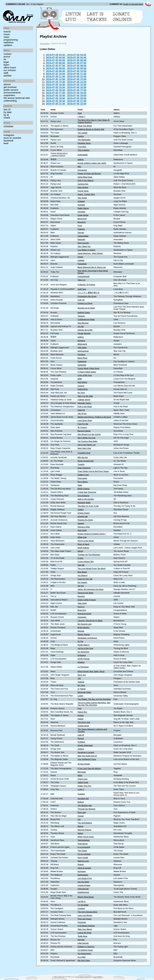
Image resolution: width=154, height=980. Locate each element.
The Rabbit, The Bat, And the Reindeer (94, 699)
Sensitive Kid (83, 799)
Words (80, 551)
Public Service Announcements (12, 91)
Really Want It (84, 645)
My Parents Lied (85, 624)
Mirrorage (82, 772)
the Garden (82, 582)
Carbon (81, 136)
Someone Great (84, 614)
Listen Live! (73, 17)
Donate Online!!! (122, 17)
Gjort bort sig (83, 889)
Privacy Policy (97, 977)
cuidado (81, 260)
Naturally (81, 239)
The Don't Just (84, 722)
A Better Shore (84, 400)
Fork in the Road (85, 407)
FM (5, 59)
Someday (82, 871)
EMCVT (7, 57)
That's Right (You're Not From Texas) (93, 471)
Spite (80, 485)
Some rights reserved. (83, 977)
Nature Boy (82, 712)
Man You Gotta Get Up (87, 756)
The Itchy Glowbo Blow (87, 912)
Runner (81, 738)
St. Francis (82, 427)
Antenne (81, 229)
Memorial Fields (84, 692)
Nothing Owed (84, 313)
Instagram (9, 135)
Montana (81, 341)
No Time (81, 393)
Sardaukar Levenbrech (87, 638)
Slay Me (81, 565)
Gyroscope (82, 170)
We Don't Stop (84, 960)
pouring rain (83, 516)
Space (80, 833)
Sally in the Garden (86, 499)
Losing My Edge (85, 933)
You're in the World (86, 541)
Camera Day (83, 184)
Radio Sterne (83, 208)
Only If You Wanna (86, 180)
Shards (81, 864)
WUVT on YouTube (12, 138)
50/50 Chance (84, 489)
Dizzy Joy (82, 675)
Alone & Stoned (84, 868)
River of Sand (83, 544)
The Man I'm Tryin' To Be (88, 506)
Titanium (81, 316)
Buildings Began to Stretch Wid (91, 129)
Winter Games (84, 634)
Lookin (80, 696)
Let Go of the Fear (85, 648)
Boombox (82, 222)
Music (7, 34)
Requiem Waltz (84, 503)
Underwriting (10, 101)
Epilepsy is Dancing (86, 947)
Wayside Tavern (84, 403)
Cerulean (82, 212)
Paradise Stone (84, 143)
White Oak (82, 537)
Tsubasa (81, 794)
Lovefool (81, 908)
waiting (81, 159)
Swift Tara (82, 289)
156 (79, 678)
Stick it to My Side (85, 396)
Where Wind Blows (86, 897)
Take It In (82, 280)
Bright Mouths (84, 627)
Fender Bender (84, 333)
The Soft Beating (85, 823)
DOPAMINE (83, 155)
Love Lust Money (85, 915)
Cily (79, 819)
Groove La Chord (85, 303)
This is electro (84, 150)
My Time (81, 685)
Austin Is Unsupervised (133, 4)
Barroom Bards (84, 431)
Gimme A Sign (84, 527)
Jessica (81, 749)
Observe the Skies (85, 593)
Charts (7, 118)
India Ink (81, 410)
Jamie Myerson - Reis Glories (90, 253)
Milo (79, 167)
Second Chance (84, 830)
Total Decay (83, 844)
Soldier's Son (83, 475)
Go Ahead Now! (84, 954)
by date (8, 112)
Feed (6, 143)
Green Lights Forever (87, 600)
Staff (6, 73)
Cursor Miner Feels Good (88, 368)
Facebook (8, 141)
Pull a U (81, 607)
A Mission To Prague (86, 285)
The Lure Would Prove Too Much (92, 568)
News (6, 37)
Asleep (81, 719)
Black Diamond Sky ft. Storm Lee (92, 267)
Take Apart (82, 603)
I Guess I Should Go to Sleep (90, 621)
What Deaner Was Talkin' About (91, 671)
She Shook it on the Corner (89, 434)
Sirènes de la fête (85, 330)
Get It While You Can (87, 438)
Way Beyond (83, 323)
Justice (81, 509)
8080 (80, 379)
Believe (81, 802)
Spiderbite (82, 365)
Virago (80, 257)
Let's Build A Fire (85, 878)
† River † (81, 117)
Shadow (81, 662)
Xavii (80, 113)
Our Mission (10, 70)
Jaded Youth (83, 782)
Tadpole (81, 682)
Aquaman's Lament (86, 752)
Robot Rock (83, 389)
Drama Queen (84, 513)
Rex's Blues (83, 482)
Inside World (83, 215)
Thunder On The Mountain (89, 555)
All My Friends (84, 659)
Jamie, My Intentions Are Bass (91, 589)
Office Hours (10, 68)
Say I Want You (84, 246)
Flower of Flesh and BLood (89, 173)
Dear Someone (84, 468)
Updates (8, 45)
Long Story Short (85, 420)
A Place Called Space (87, 372)
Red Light (82, 812)
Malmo (80, 826)
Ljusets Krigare (84, 885)
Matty (80, 775)
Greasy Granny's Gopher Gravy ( (92, 534)
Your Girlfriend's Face (87, 759)
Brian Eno (82, 610)
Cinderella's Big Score (87, 296)
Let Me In (82, 901)
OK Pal (81, 586)
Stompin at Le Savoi (86, 308)
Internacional (83, 351)
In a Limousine (84, 847)
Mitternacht (82, 344)
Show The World (85, 126)
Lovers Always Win (86, 562)
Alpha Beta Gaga (85, 177)
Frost (80, 226)
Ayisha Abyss (83, 726)
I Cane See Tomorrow (87, 492)
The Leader (82, 133)
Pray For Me (83, 424)
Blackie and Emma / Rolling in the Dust (94, 417)
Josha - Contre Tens (86, 194)
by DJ (6, 115)
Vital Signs (82, 348)
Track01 (81, 464)
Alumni (7, 84)
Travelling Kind (84, 453)
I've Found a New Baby (88, 441)
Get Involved (10, 87)
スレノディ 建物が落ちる (89, 293)
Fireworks (82, 922)
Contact (8, 54)
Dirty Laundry (83, 243)
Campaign (82, 617)
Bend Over (82, 219)
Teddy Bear (82, 936)
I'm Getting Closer (85, 950)
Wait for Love (83, 861)
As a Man (82, 957)
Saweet (81, 523)
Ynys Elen (82, 147)
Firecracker (82, 478)
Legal (6, 62)
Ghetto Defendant (85, 745)
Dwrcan (81, 233)
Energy (81, 715)
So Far (80, 641)
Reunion (81, 596)
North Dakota (83, 548)
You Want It (82, 575)
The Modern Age (85, 805)
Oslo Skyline (83, 187)
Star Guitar (82, 198)
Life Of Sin (82, 413)
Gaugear (81, 205)
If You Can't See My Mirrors (89, 768)
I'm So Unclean (84, 854)
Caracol (81, 386)
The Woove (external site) (17, 98)
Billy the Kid (83, 457)
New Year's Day (84, 448)
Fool (79, 708)
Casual (81, 816)
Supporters (9, 95)
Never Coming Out (86, 461)
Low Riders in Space (86, 250)
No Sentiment (83, 652)
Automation (45, 44)
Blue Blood (82, 572)
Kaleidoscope (83, 892)
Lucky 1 (81, 789)
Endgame (82, 655)
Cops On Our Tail (85, 579)
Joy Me (81, 326)
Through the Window (86, 809)
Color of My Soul (85, 375)
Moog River (82, 358)
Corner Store (83, 191)
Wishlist (8, 76)
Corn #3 (81, 300)
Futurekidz (82, 264)
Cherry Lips (82, 779)
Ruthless (81, 742)
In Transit (82, 689)
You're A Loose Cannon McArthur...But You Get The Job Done (94, 704)
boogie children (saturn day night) (92, 163)
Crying (80, 558)
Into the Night (83, 882)
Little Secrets (83, 943)
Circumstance (83, 496)
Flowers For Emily (85, 520)
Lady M (81, 735)
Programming (11, 40)
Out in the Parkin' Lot (87, 445)
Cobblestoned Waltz (86, 319)
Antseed (81, 201)
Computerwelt (84, 276)
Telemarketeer (84, 840)
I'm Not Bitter (83, 905)
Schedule (8, 126)
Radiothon (9, 42)
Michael (81, 631)
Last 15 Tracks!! (97, 17)
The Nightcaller (84, 140)
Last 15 (7, 110)
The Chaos (82, 851)
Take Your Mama (85, 929)
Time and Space (85, 919)
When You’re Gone (86, 837)
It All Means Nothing (86, 926)
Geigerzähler (83, 236)
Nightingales (83, 875)
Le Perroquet (83, 667)
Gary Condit (83, 858)
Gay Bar (81, 940)
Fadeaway (82, 361)
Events (7, 32)
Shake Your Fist (84, 786)
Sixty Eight (82, 530)
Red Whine (82, 382)
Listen (6, 65)
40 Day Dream (84, 764)
